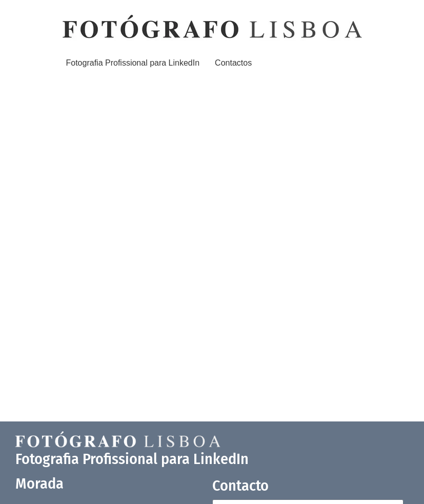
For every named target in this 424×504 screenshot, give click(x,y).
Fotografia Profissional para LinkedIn (133, 63)
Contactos (233, 63)
